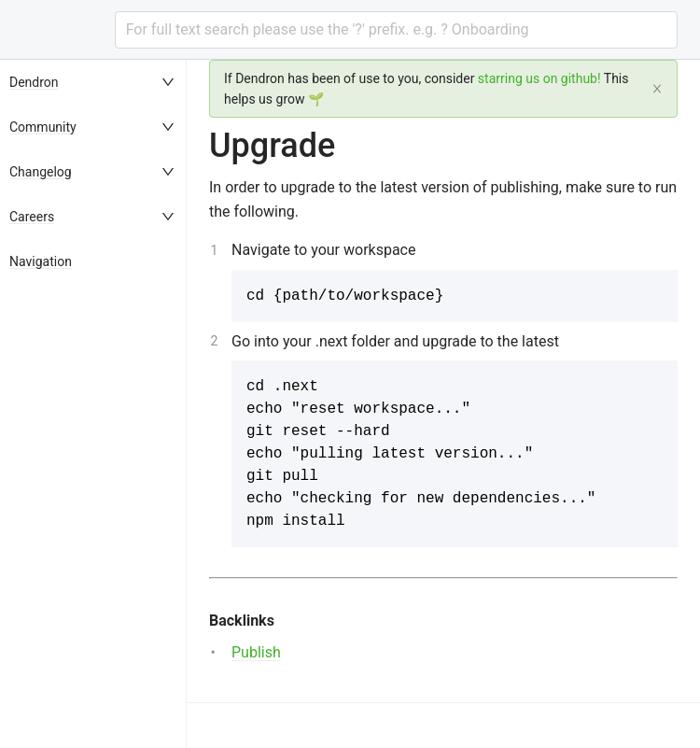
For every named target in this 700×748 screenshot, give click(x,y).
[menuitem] (93, 82)
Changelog (41, 172)
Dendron (34, 82)
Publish (256, 652)
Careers (32, 217)
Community (43, 127)
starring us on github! (539, 78)
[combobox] (396, 30)
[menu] (93, 404)
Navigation (41, 261)
